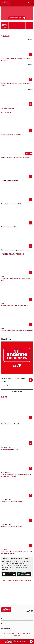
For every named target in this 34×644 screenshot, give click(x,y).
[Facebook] (29, 611)
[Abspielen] (31, 642)
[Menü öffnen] (32, 3)
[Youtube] (27, 611)
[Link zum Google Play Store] (24, 574)
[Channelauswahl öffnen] (28, 3)
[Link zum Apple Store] (9, 574)
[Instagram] (32, 611)
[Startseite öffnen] (5, 3)
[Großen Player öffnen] (27, 642)
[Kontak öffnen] (25, 3)
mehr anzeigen (17, 392)
